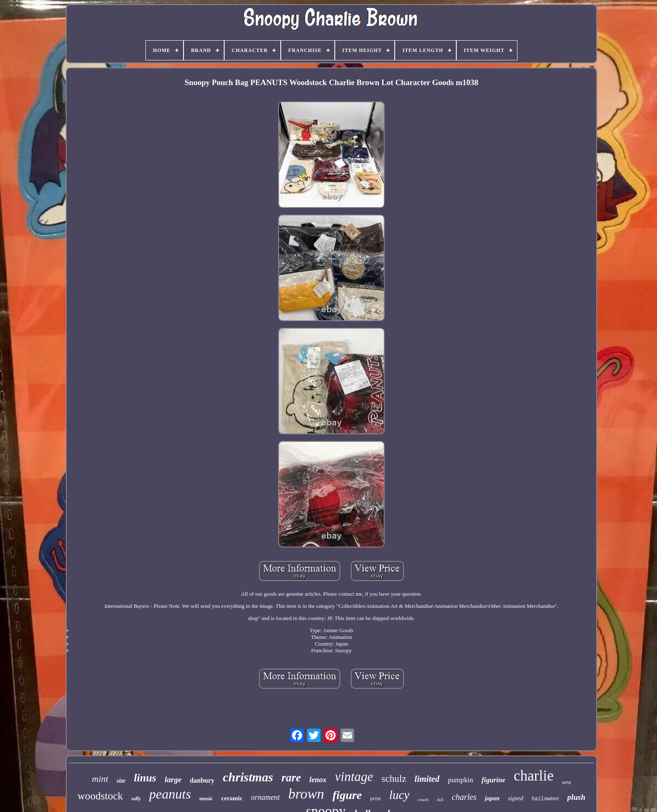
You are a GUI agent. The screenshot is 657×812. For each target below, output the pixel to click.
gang (566, 782)
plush (576, 797)
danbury (202, 780)
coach (423, 799)
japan (492, 798)
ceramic (232, 798)
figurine (493, 780)
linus (145, 778)
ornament (265, 797)
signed (516, 798)
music (206, 798)
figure (347, 795)
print (376, 798)
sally (136, 799)
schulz (394, 779)
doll (440, 800)
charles (464, 797)
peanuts (170, 794)
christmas (248, 777)
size (121, 781)
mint (100, 779)
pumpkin (460, 780)
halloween (545, 799)
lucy (399, 795)
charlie (534, 776)
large (173, 780)
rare (291, 778)
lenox (318, 780)
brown (306, 794)
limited (427, 779)
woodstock (100, 796)
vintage (354, 777)
